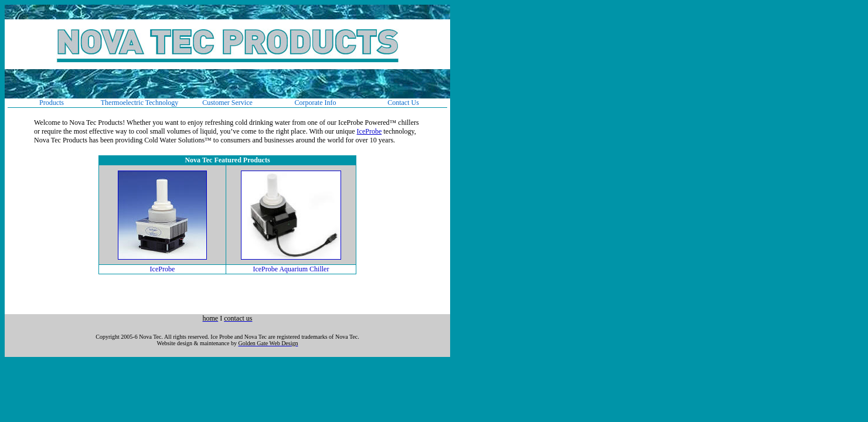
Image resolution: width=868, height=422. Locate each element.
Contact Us (403, 103)
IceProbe (370, 131)
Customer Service (227, 103)
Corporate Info (316, 103)
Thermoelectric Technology (140, 103)
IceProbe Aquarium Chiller (291, 269)
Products (52, 103)
